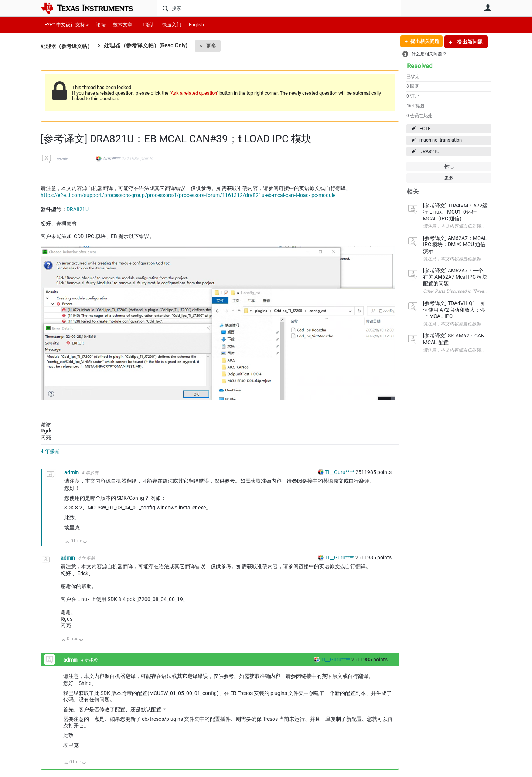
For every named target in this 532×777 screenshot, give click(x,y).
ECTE (425, 128)
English (196, 25)
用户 (488, 8)
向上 (67, 543)
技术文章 (123, 25)
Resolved (420, 66)
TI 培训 (147, 25)
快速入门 (172, 25)
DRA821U (429, 151)
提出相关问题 (422, 42)
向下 (85, 543)
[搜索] (279, 8)
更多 (215, 46)
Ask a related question (194, 93)
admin (62, 159)
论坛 (101, 25)
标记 (449, 166)
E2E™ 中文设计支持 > (66, 25)
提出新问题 (469, 42)
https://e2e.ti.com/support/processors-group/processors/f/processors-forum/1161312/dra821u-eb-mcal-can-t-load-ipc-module (188, 195)
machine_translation (441, 140)
